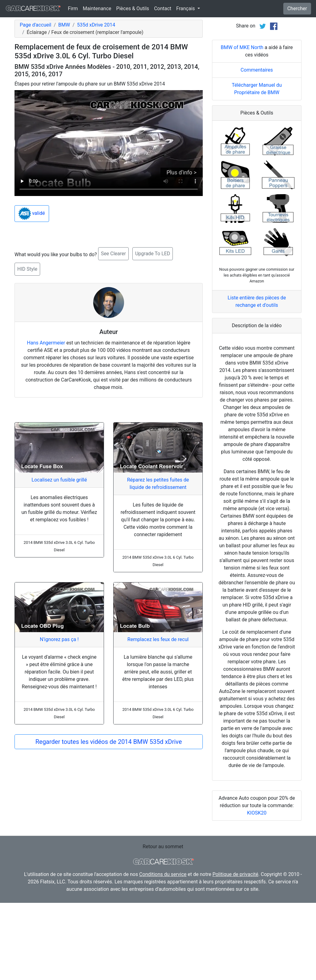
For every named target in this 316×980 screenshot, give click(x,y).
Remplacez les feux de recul (158, 639)
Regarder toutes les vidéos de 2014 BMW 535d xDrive (109, 742)
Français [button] (186, 8)
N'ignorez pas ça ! (59, 639)
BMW (64, 25)
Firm (73, 8)
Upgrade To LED (153, 254)
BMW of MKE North (242, 125)
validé (32, 214)
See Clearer (113, 254)
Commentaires (257, 147)
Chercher (297, 8)
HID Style (27, 269)
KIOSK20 (257, 890)
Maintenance (97, 8)
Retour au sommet (163, 924)
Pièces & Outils (133, 8)
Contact (163, 8)
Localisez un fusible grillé (59, 480)
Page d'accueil (35, 25)
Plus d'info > (182, 172)
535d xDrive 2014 (96, 25)
